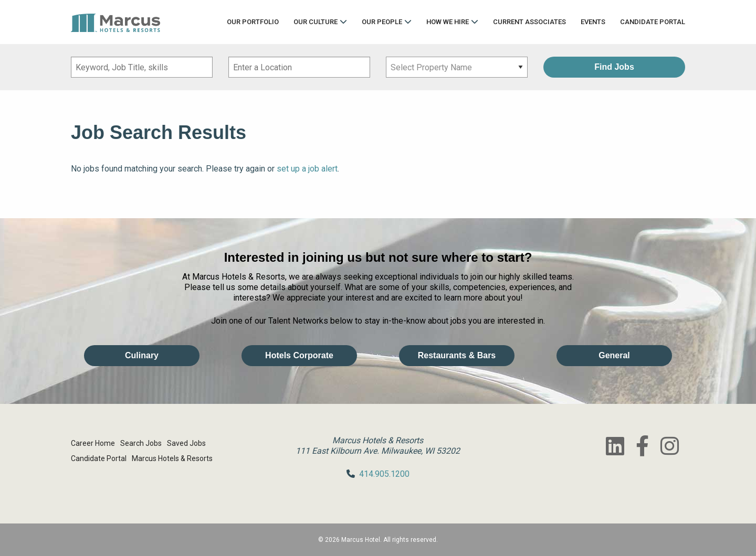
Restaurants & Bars (457, 355)
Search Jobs (141, 443)
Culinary (142, 355)
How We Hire (448, 22)
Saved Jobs (186, 443)
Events (593, 22)
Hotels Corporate (299, 355)
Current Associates (529, 22)
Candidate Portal (653, 22)
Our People (382, 22)
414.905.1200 (384, 474)
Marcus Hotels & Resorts (172, 458)
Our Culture (316, 22)
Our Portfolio (253, 22)
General (614, 355)
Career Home (93, 443)
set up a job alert (307, 169)
